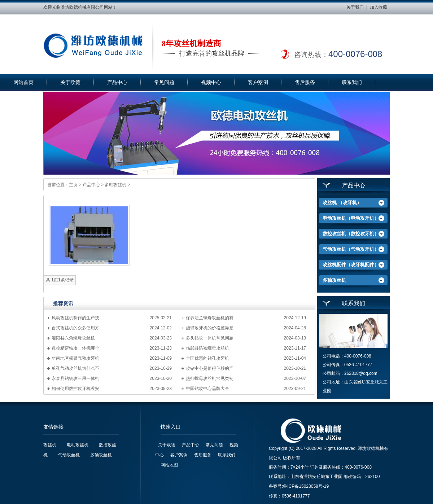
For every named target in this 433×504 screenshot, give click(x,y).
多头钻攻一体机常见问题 (210, 338)
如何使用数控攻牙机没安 (75, 389)
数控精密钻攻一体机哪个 (75, 348)
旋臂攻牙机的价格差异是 (210, 328)
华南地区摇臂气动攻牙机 (75, 358)
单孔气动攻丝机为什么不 (75, 368)
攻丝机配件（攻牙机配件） (351, 265)
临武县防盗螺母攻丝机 (207, 348)
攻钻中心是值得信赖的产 (210, 368)
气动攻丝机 (69, 455)
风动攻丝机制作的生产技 (75, 318)
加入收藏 (379, 7)
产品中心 (117, 82)
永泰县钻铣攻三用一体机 (75, 378)
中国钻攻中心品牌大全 (207, 389)
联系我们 (352, 82)
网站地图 (169, 465)
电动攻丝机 (78, 445)
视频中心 (211, 82)
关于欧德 (70, 82)
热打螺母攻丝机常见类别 (210, 378)
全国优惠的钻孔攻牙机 (207, 358)
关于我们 (355, 7)
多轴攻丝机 (115, 185)
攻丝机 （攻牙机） (342, 203)
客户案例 (258, 82)
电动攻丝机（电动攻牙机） (351, 218)
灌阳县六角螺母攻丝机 (73, 338)
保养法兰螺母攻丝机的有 (210, 318)
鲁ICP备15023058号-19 (306, 486)
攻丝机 (50, 445)
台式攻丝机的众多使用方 (75, 328)
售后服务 (305, 82)
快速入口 (171, 427)
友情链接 (53, 427)
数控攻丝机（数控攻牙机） (351, 234)
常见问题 (164, 82)
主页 (73, 185)
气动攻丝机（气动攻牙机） (351, 249)
